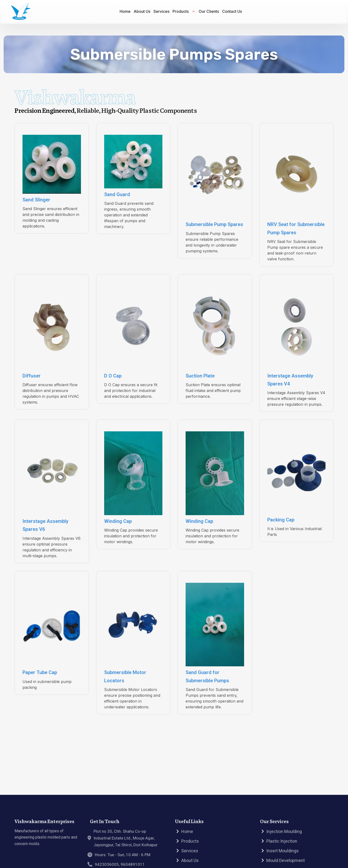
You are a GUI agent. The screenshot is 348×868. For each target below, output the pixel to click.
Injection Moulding (284, 831)
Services (190, 851)
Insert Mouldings (283, 851)
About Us (190, 860)
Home (187, 831)
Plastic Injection (282, 841)
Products (190, 841)
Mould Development (286, 860)
